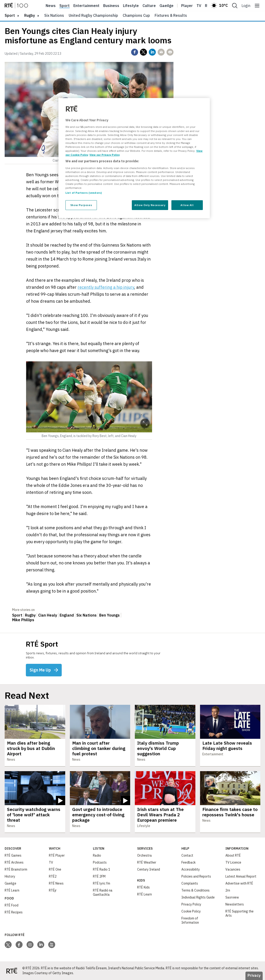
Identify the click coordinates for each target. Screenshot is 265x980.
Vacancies (233, 869)
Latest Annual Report (241, 876)
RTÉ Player (57, 855)
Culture (149, 6)
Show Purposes (81, 205)
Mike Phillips (23, 620)
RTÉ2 (53, 876)
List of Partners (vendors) (84, 193)
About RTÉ (233, 855)
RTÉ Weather (147, 862)
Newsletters (235, 904)
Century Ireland (149, 869)
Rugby (30, 15)
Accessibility (191, 869)
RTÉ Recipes (14, 912)
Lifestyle (131, 6)
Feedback (189, 862)
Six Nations (54, 15)
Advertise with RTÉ (239, 883)
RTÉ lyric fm (102, 883)
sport (10, 15)
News (51, 6)
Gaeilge (166, 6)
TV (51, 862)
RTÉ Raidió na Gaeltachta (103, 892)
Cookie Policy (191, 911)
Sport (65, 6)
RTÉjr (53, 890)
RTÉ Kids (143, 887)
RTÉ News (56, 883)
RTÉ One (55, 869)
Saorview (232, 897)
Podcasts (100, 862)
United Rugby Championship (93, 15)
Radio (97, 855)
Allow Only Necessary (150, 205)
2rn (228, 890)
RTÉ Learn (12, 890)
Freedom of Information (190, 920)
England (67, 615)
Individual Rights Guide (198, 897)
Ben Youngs (109, 615)
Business (111, 6)
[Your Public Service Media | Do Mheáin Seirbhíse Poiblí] (12, 971)
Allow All (187, 205)
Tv (199, 6)
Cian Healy (48, 615)
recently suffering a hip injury (106, 287)
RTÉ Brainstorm (16, 869)
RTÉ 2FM (99, 876)
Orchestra (144, 855)
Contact (187, 855)
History (10, 876)
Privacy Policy (191, 904)
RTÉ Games (13, 855)
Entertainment (86, 6)
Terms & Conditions (195, 890)
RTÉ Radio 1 (102, 869)
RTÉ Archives (14, 862)
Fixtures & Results (171, 15)
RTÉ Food (12, 905)
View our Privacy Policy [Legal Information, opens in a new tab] (105, 155)
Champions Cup (136, 15)
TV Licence (233, 862)
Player (187, 6)
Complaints (190, 883)
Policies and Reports (196, 876)
